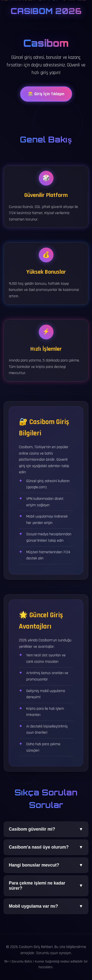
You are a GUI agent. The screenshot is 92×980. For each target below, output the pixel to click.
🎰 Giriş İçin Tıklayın (46, 96)
